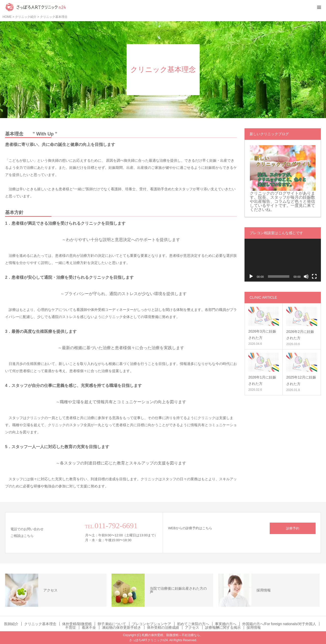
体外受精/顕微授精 (77, 624)
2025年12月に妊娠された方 (301, 380)
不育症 (71, 627)
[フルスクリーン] (314, 276)
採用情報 (254, 627)
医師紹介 (11, 624)
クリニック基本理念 (40, 624)
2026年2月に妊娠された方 (300, 335)
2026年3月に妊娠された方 (262, 334)
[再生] (251, 276)
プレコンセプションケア (152, 624)
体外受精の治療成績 (163, 627)
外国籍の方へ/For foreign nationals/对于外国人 (279, 624)
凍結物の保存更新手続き (121, 627)
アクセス (192, 627)
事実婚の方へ (226, 624)
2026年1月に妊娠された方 (262, 380)
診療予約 (293, 528)
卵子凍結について (112, 624)
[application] (283, 260)
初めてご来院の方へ (193, 624)
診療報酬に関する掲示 (223, 627)
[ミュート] (306, 276)
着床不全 (89, 627)
